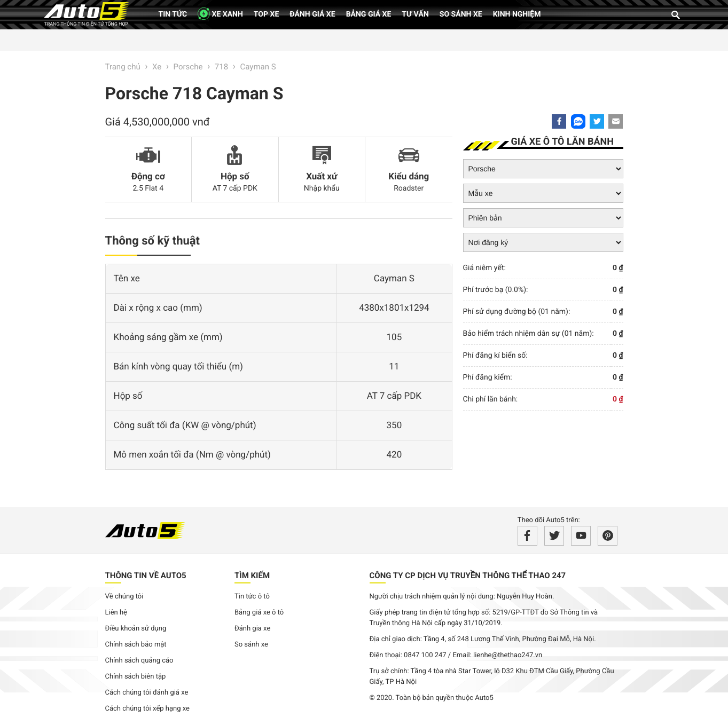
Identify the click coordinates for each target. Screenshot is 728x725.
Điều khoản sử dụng (136, 629)
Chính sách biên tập (136, 677)
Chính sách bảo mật (136, 645)
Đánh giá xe (312, 14)
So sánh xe (461, 14)
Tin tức (173, 14)
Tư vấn (415, 14)
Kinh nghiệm (517, 14)
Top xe (266, 14)
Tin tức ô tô (252, 597)
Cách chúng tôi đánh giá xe (147, 693)
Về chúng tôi (124, 597)
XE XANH (220, 14)
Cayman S (258, 67)
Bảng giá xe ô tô (259, 613)
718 (221, 67)
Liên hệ (116, 613)
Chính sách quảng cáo (139, 661)
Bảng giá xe (369, 14)
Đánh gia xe (252, 629)
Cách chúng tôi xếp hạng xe (148, 709)
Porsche (188, 67)
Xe (157, 67)
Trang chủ (123, 67)
